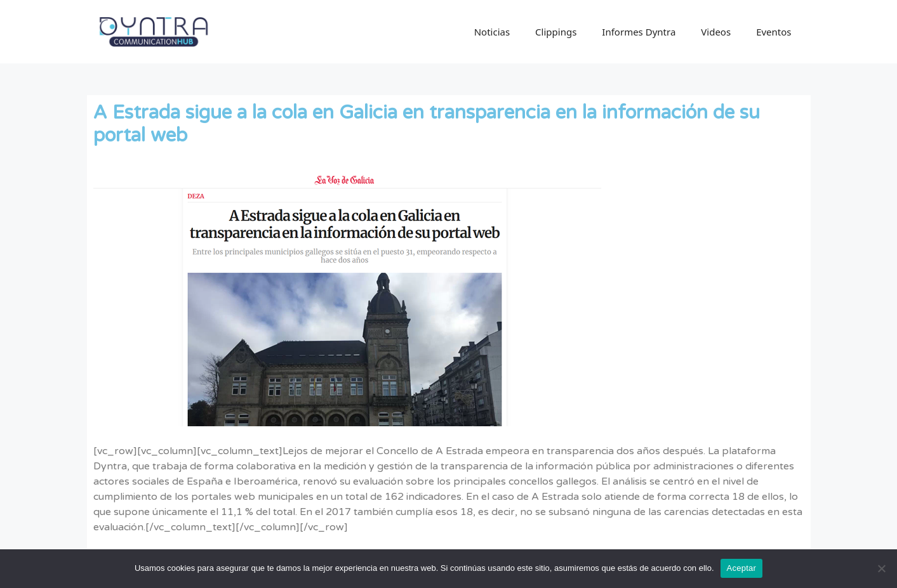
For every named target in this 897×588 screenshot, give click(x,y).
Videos (716, 32)
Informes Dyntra (639, 32)
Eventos (774, 32)
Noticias (492, 32)
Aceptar (742, 568)
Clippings (556, 32)
